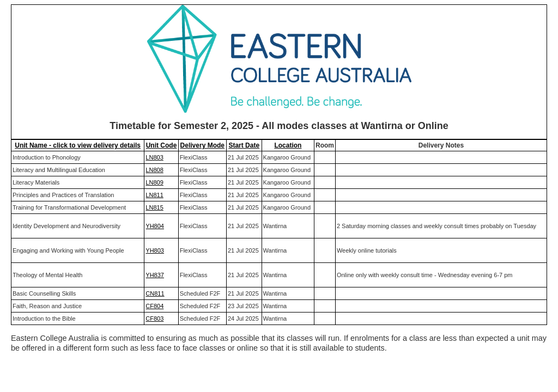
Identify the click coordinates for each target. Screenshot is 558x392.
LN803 (154, 157)
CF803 (154, 318)
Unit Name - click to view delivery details (78, 145)
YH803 (155, 250)
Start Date (244, 145)
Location (288, 145)
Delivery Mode (202, 145)
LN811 (154, 195)
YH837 (155, 275)
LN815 (154, 207)
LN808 (154, 170)
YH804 (155, 226)
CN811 (155, 293)
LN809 (154, 182)
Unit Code (162, 145)
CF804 (154, 306)
